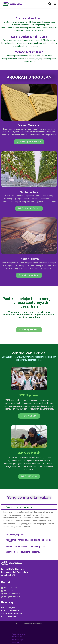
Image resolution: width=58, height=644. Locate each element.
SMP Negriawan (29, 395)
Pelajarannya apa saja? (16, 535)
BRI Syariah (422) (8, 608)
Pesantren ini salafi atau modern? (20, 507)
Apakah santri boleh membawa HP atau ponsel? (26, 547)
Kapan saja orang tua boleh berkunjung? (23, 552)
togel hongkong (19, 634)
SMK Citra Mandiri (29, 453)
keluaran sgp (18, 640)
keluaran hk (17, 637)
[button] (29, 144)
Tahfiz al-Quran (29, 259)
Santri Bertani (29, 192)
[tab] (29, 507)
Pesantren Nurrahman (33, 624)
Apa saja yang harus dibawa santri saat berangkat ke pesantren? (27, 541)
